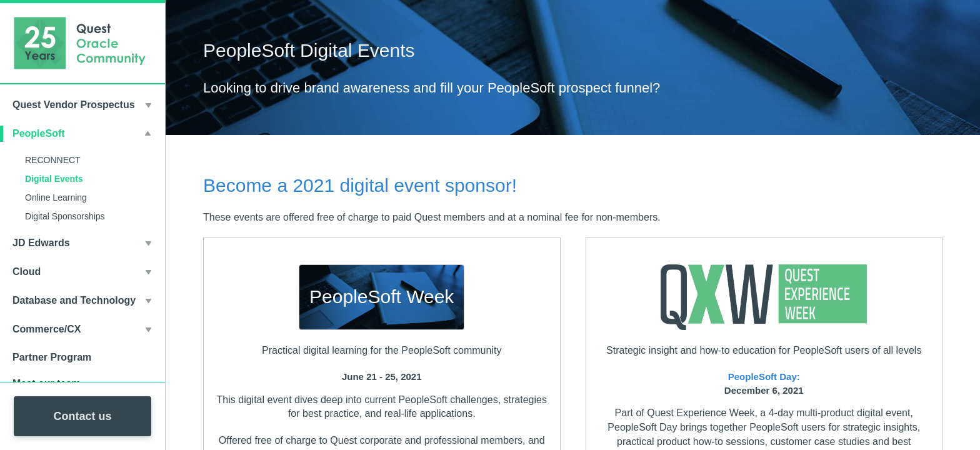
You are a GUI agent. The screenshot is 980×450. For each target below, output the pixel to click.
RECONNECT (53, 160)
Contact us (82, 416)
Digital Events (54, 179)
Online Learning (56, 197)
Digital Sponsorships (65, 216)
